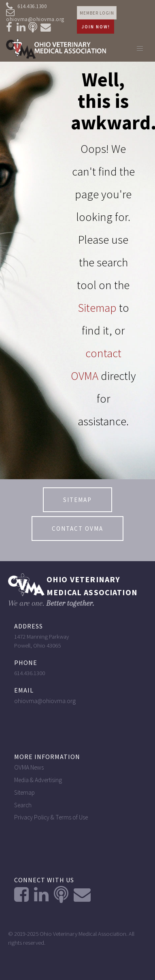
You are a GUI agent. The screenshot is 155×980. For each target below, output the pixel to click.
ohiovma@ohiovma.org (35, 16)
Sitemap (97, 308)
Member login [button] (97, 13)
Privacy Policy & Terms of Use (51, 817)
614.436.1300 (26, 6)
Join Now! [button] (96, 27)
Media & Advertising (38, 780)
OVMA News (29, 767)
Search (23, 805)
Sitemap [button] (77, 500)
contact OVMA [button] (77, 529)
